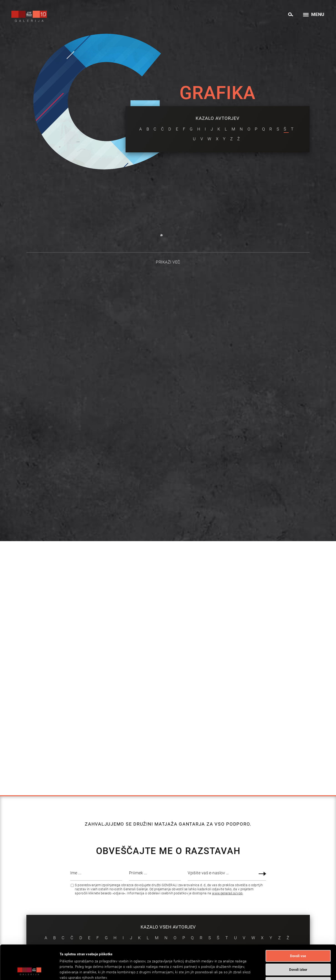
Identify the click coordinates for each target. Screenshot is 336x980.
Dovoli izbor (298, 937)
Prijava (263, 874)
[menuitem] (290, 14)
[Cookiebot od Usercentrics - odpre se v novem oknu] (29, 971)
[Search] (290, 14)
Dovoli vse (298, 924)
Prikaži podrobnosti (231, 971)
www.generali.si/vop (227, 893)
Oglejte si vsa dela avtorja (38, 365)
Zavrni (298, 951)
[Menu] (312, 15)
